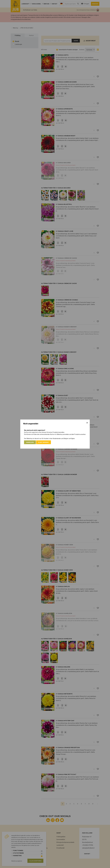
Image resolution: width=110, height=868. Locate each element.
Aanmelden (30, 442)
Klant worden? (44, 442)
